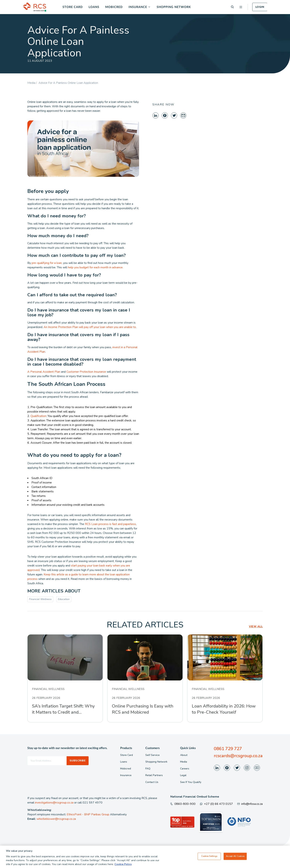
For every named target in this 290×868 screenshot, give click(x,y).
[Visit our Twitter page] (237, 768)
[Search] (232, 7)
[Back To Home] (35, 7)
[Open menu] (241, 7)
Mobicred (114, 7)
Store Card (73, 7)
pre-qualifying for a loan (47, 263)
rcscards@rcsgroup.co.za (238, 756)
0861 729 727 (228, 749)
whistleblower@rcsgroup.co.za (56, 819)
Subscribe (78, 761)
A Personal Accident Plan (44, 372)
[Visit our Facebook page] (227, 768)
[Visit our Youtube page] (257, 768)
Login (260, 7)
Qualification (38, 416)
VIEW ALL (256, 626)
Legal (183, 775)
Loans (94, 7)
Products (126, 748)
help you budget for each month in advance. (96, 267)
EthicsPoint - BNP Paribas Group (88, 814)
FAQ (148, 769)
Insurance (138, 7)
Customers (152, 748)
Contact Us (152, 782)
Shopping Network (174, 7)
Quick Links (188, 748)
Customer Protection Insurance (86, 372)
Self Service (152, 755)
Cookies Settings (209, 856)
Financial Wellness (40, 599)
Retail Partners (154, 775)
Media (184, 762)
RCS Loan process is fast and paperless (110, 524)
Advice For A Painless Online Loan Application (68, 83)
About (184, 755)
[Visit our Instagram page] (247, 768)
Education (64, 599)
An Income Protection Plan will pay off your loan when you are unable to (90, 327)
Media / (33, 83)
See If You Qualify (191, 782)
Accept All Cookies (235, 856)
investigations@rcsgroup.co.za (54, 803)
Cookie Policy (123, 864)
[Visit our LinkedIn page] (217, 768)
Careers (185, 769)
